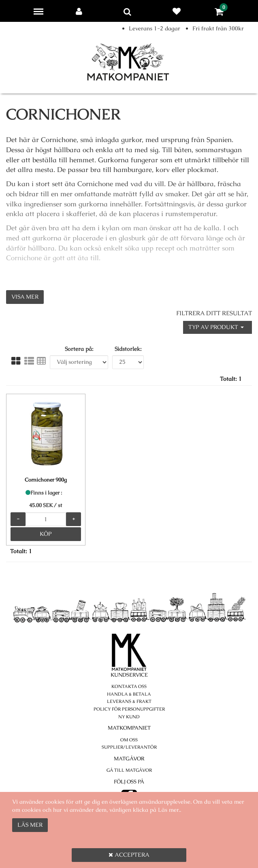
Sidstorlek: (128, 349)
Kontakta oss (129, 686)
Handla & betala (129, 694)
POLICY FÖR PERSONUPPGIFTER (129, 709)
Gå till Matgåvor (129, 770)
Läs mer (30, 825)
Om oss (129, 740)
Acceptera (129, 855)
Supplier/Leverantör (129, 747)
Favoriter (178, 11)
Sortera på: (79, 349)
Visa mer (25, 297)
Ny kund (129, 717)
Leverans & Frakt (129, 701)
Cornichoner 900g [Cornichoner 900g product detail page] (46, 480)
